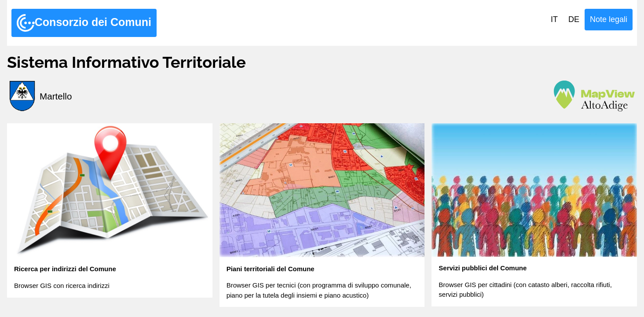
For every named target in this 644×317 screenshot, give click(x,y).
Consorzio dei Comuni (84, 23)
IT (554, 19)
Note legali (609, 19)
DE (574, 19)
